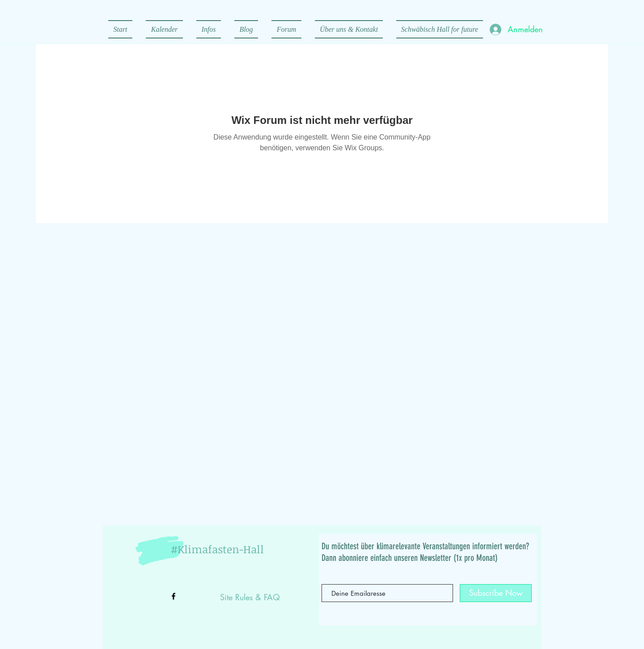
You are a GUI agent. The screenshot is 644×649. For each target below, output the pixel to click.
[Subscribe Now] (496, 593)
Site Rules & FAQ (250, 597)
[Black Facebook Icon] (174, 596)
